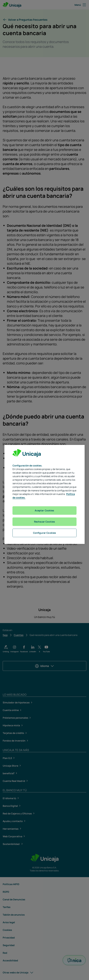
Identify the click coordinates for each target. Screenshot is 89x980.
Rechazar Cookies (44, 522)
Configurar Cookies (45, 533)
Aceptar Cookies (44, 510)
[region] (44, 494)
